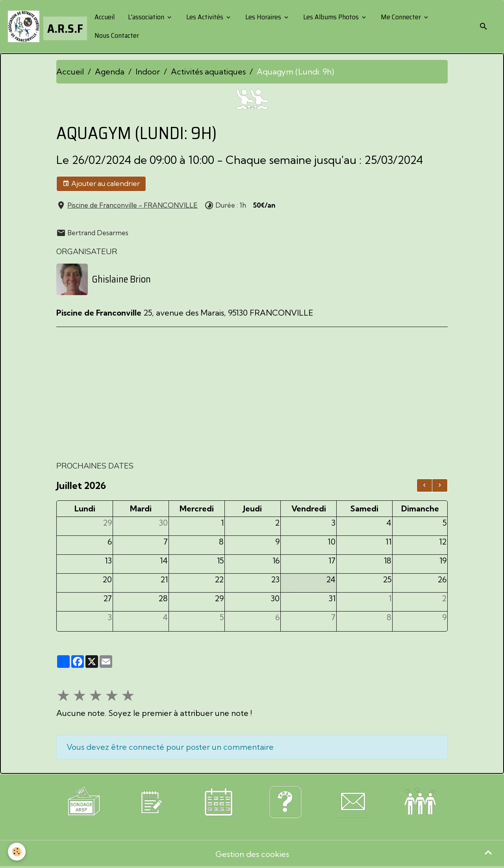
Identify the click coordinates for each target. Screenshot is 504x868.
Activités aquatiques (208, 72)
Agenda (110, 72)
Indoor (148, 72)
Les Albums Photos (331, 17)
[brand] (44, 26)
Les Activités (205, 17)
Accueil (104, 17)
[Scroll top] (488, 852)
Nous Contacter (116, 35)
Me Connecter (401, 17)
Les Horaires (263, 17)
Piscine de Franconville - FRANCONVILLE (132, 205)
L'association (146, 17)
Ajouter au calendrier (101, 184)
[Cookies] (17, 852)
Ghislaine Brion (121, 279)
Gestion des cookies (252, 854)
